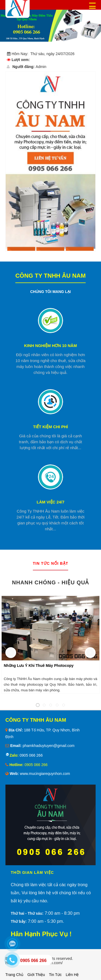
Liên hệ (72, 975)
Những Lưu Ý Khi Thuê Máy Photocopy (39, 666)
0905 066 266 (31, 755)
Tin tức (55, 975)
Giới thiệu (36, 975)
